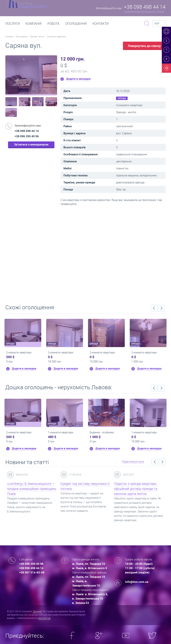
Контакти (101, 24)
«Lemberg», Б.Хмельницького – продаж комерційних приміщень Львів (32, 489)
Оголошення (76, 24)
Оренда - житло (37, 36)
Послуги (13, 24)
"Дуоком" (37, 611)
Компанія (34, 24)
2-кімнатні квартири (56, 36)
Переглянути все (133, 462)
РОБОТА (53, 24)
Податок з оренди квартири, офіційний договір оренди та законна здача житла (136, 489)
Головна (9, 36)
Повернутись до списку (144, 46)
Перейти (85, 254)
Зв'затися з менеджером (31, 144)
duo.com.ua (44, 618)
